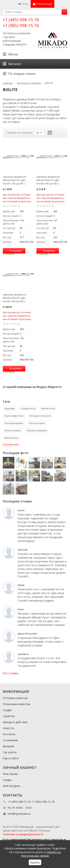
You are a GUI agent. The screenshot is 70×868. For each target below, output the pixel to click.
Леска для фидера (14, 423)
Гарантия (9, 716)
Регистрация (42, 4)
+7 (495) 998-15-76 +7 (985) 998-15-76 (21, 22)
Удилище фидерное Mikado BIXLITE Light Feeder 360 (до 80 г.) (15, 298)
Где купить (10, 752)
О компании (10, 740)
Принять (35, 863)
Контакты (9, 734)
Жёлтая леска (48, 408)
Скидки (7, 710)
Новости (8, 728)
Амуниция (10, 408)
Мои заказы (10, 774)
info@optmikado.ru (19, 814)
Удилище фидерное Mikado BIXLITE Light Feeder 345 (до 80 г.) (48, 180)
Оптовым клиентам (15, 698)
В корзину (13, 251)
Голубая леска (28, 408)
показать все (11, 444)
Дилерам (8, 746)
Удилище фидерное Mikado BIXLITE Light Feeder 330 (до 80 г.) (15, 180)
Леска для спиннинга (40, 416)
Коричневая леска (14, 416)
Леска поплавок (13, 430)
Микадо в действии (15, 722)
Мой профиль (12, 786)
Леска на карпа (37, 423)
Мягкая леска (11, 438)
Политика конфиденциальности (23, 834)
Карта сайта (11, 758)
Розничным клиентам (16, 704)
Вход (23, 4)
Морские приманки (37, 430)
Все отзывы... (11, 673)
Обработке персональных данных (41, 854)
